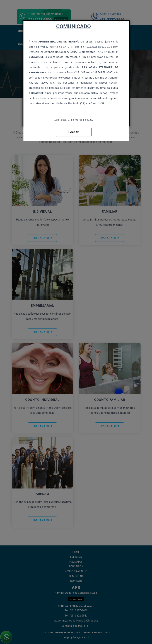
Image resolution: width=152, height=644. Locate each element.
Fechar (73, 132)
